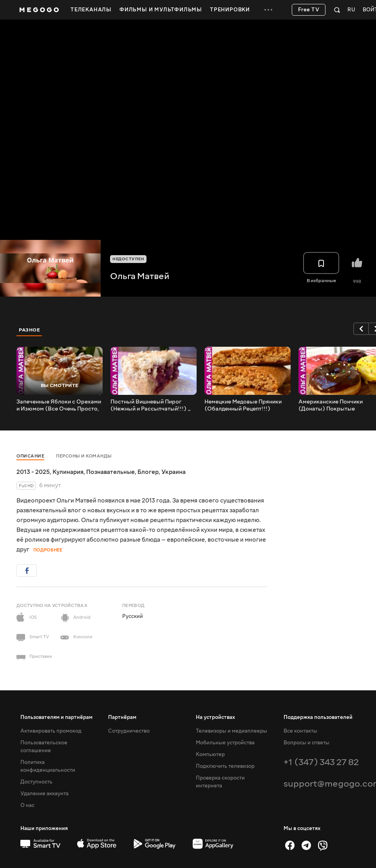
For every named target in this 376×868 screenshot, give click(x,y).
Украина (174, 472)
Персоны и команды (84, 456)
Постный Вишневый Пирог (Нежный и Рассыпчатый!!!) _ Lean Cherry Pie (151, 405)
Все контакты (300, 731)
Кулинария (68, 472)
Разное (29, 330)
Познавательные (110, 472)
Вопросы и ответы (306, 743)
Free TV (309, 10)
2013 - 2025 (33, 472)
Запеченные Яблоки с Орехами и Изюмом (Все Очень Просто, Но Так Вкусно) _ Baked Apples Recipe (59, 405)
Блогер (148, 472)
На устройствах (215, 717)
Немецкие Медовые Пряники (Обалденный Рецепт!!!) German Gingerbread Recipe (243, 405)
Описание (30, 456)
